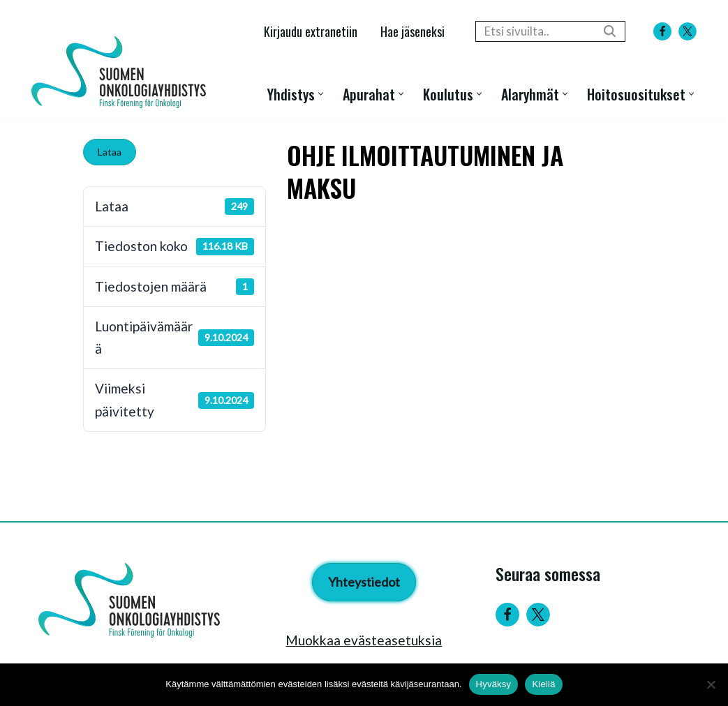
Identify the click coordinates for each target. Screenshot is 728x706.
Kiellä (543, 684)
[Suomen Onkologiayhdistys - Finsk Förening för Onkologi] (122, 72)
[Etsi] (535, 31)
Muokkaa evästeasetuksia (364, 640)
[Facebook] (662, 31)
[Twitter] (538, 615)
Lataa (110, 152)
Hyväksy (494, 684)
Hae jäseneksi (413, 31)
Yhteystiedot (364, 582)
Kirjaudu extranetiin (311, 31)
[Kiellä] (711, 684)
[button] (321, 94)
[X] (688, 31)
